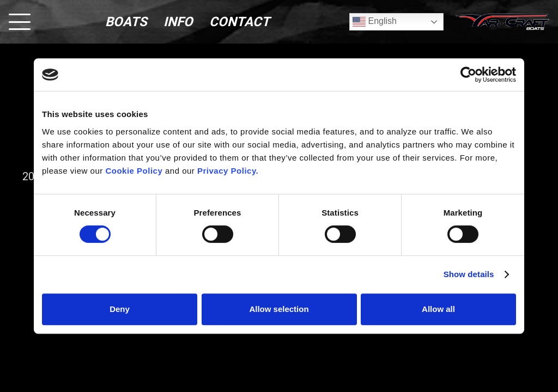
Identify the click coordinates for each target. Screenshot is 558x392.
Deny (120, 309)
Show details (469, 274)
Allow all (438, 309)
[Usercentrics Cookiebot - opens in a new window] (468, 75)
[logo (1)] (502, 22)
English (375, 22)
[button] (20, 22)
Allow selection (279, 309)
